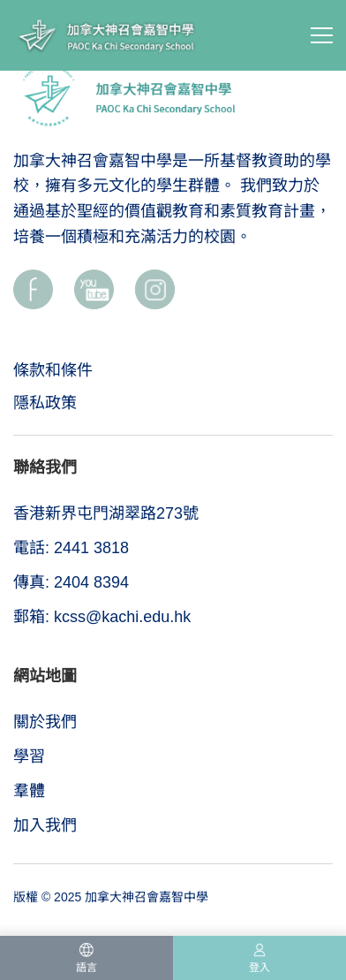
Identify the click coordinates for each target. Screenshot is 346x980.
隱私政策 (45, 403)
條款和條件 (53, 370)
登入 (259, 968)
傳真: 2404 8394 (71, 582)
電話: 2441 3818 (71, 548)
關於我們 (45, 722)
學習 (29, 756)
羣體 (29, 791)
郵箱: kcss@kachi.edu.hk (102, 617)
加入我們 (45, 825)
